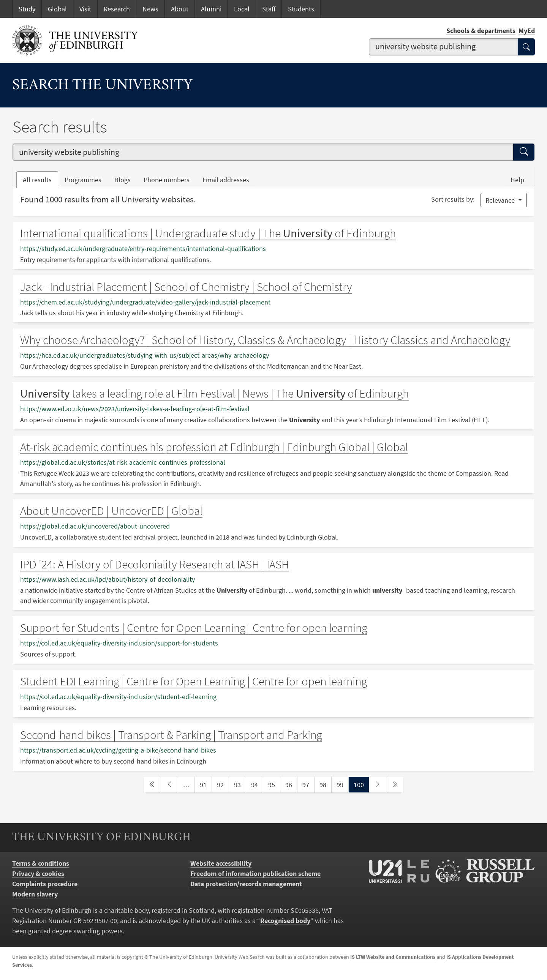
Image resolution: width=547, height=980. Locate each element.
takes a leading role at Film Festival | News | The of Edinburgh (214, 393)
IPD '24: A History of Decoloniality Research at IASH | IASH (155, 564)
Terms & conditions (41, 863)
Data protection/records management (246, 884)
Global (57, 9)
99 (342, 784)
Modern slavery (35, 894)
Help (517, 180)
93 (240, 784)
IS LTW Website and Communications (393, 957)
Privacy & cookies (38, 873)
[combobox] (444, 47)
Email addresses (229, 179)
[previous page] (169, 785)
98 (325, 784)
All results (37, 180)
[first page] (152, 785)
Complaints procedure (45, 884)
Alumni (211, 9)
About (180, 9)
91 (206, 784)
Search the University (102, 86)
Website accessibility (221, 863)
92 (223, 784)
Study (27, 9)
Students (301, 9)
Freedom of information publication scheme (255, 873)
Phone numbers (170, 179)
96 (291, 784)
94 (257, 784)
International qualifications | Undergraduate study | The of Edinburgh (208, 233)
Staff (269, 9)
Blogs (126, 179)
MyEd (527, 31)
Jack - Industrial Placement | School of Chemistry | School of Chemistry (186, 287)
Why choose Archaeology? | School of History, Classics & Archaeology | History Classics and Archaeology (265, 340)
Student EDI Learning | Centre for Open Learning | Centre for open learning (194, 681)
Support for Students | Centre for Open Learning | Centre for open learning (194, 628)
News (150, 9)
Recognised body (285, 921)
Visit (85, 9)
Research (117, 9)
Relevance (501, 200)
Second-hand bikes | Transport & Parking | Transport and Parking (171, 735)
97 (308, 784)
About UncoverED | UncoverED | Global (111, 511)
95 (274, 784)
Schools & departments (481, 31)
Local (242, 9)
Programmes (83, 180)
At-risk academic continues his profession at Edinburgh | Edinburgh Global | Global (214, 447)
